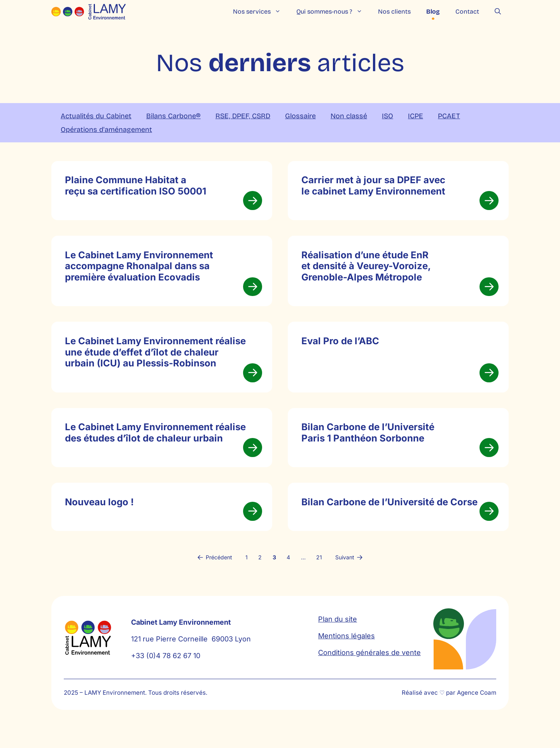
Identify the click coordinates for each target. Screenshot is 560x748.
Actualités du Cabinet (96, 116)
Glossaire (300, 116)
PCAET (449, 116)
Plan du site (338, 645)
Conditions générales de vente (369, 678)
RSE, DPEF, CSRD (243, 116)
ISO (388, 116)
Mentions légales (346, 661)
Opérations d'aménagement (106, 130)
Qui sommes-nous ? (333, 12)
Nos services (261, 12)
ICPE (416, 116)
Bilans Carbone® (173, 116)
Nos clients (394, 11)
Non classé (349, 116)
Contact (467, 11)
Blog (433, 11)
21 (319, 582)
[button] (498, 12)
